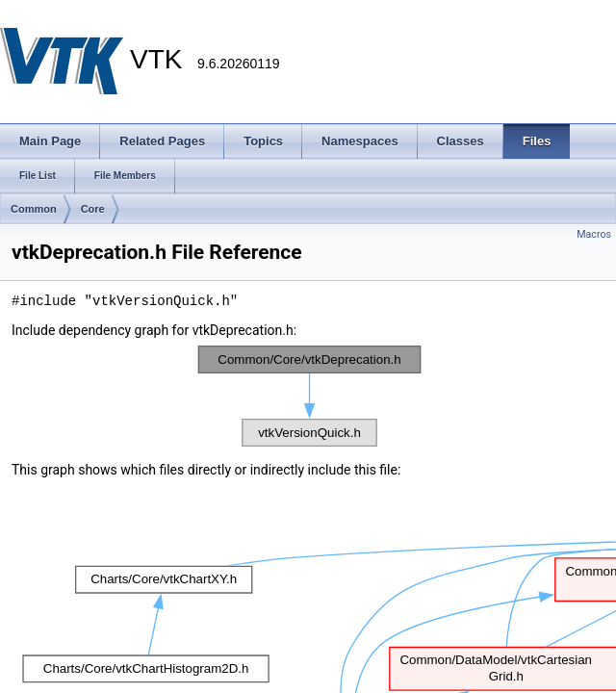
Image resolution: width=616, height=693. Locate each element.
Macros (594, 234)
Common (34, 209)
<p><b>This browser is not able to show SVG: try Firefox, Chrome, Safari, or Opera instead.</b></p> (310, 396)
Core (93, 209)
